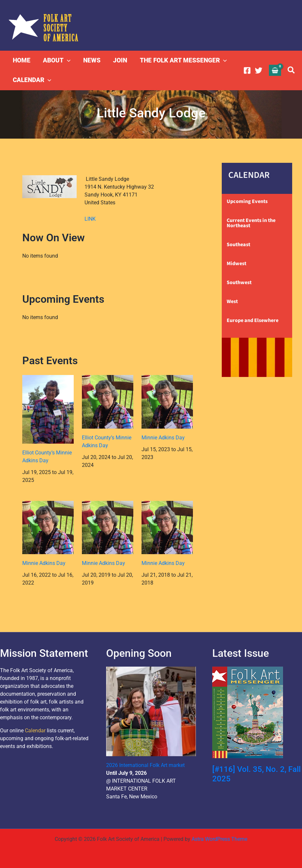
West (232, 301)
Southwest (239, 282)
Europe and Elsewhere (253, 320)
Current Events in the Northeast (251, 223)
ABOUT (57, 60)
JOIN (120, 60)
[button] (67, 60)
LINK (90, 219)
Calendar (35, 731)
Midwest (236, 264)
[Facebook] (247, 70)
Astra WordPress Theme (219, 839)
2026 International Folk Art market (145, 765)
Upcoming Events (247, 201)
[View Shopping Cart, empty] (275, 70)
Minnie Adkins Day (163, 438)
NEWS (92, 60)
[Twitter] (259, 70)
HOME (22, 60)
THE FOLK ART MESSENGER (183, 60)
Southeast (238, 245)
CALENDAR (32, 80)
